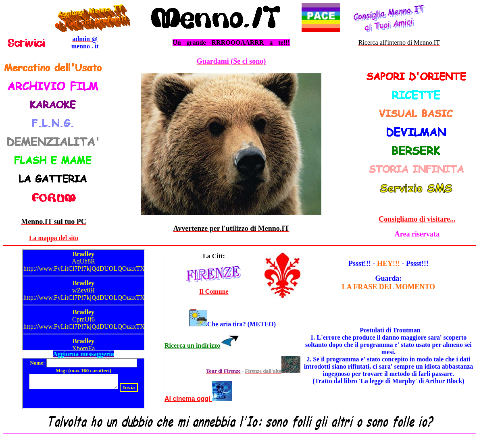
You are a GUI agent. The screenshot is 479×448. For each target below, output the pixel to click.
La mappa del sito (54, 238)
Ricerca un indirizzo (192, 345)
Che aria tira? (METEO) (242, 324)
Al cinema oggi (188, 399)
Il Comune (214, 291)
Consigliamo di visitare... (417, 219)
